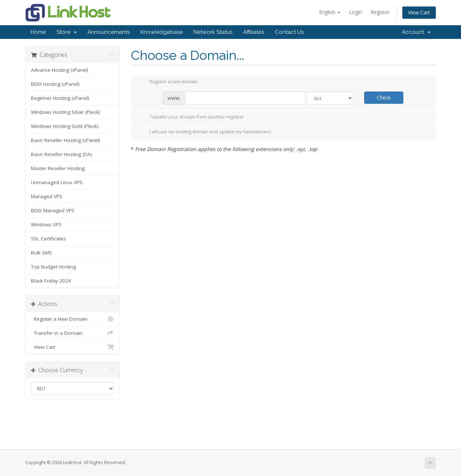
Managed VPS (47, 196)
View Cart (419, 12)
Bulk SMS (41, 253)
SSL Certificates (48, 239)
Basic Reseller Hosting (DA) (62, 154)
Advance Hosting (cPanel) (60, 70)
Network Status (213, 32)
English (330, 12)
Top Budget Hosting (53, 267)
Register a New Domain (73, 319)
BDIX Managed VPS (53, 210)
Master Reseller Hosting (58, 168)
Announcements (109, 32)
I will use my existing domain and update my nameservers (204, 132)
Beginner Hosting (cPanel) (60, 98)
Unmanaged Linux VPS (57, 182)
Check (384, 97)
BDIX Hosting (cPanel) (55, 84)
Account (416, 32)
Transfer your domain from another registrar (191, 117)
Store (67, 32)
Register (380, 12)
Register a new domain (168, 82)
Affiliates (254, 32)
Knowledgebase (162, 32)
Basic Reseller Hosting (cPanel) (66, 140)
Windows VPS (46, 224)
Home (38, 32)
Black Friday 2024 (51, 281)
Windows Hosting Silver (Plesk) (66, 112)
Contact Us (289, 32)
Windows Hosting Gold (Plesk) (65, 126)
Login (355, 12)
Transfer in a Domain (73, 333)
